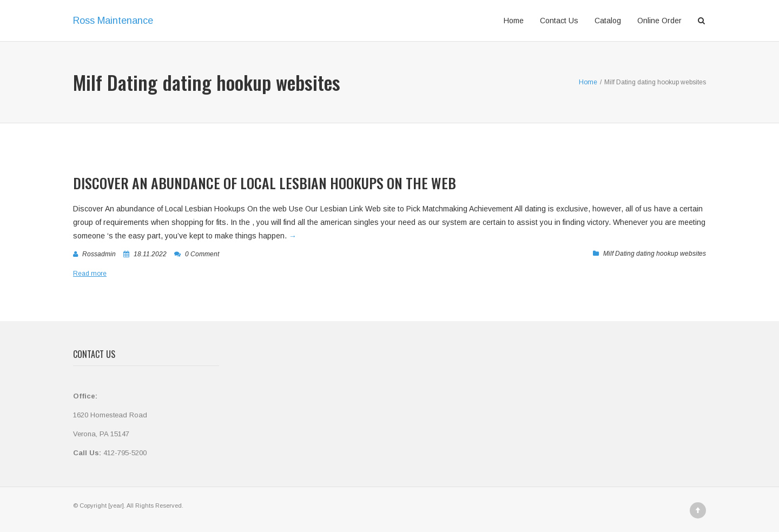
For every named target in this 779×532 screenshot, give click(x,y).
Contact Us (559, 21)
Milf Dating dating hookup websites (655, 254)
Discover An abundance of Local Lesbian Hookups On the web (265, 183)
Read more (90, 274)
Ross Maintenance (113, 21)
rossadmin (99, 254)
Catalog (608, 21)
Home (514, 21)
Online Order (659, 21)
